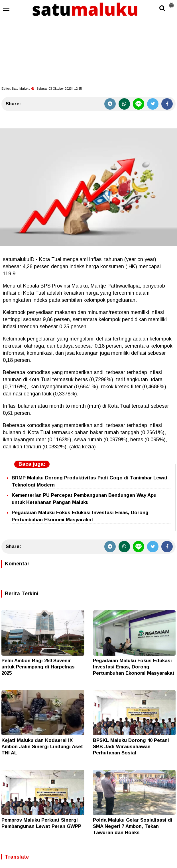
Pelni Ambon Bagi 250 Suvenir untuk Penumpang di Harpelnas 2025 (38, 667)
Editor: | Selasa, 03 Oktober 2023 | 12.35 (42, 89)
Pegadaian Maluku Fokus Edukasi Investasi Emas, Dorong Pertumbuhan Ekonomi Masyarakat (134, 667)
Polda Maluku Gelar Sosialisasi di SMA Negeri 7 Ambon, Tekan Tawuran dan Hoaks (133, 826)
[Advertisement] (88, 43)
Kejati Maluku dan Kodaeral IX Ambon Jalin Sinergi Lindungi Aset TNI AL (42, 747)
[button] (171, 3)
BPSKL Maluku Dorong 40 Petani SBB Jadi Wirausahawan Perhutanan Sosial (131, 747)
